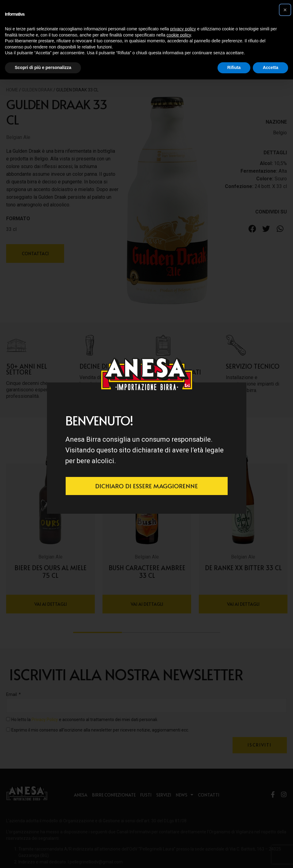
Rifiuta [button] (234, 67)
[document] (146, 434)
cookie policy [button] (179, 35)
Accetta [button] (270, 67)
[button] (285, 10)
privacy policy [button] (183, 29)
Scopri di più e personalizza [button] (43, 67)
